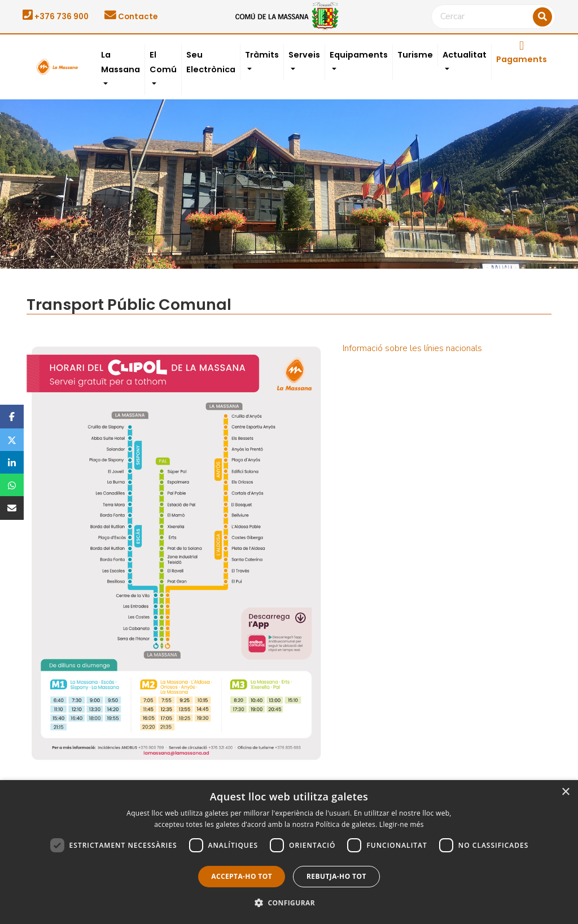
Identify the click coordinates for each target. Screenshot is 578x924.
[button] (289, 903)
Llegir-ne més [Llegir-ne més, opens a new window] (402, 824)
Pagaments (522, 52)
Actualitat (465, 55)
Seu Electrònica (211, 62)
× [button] (565, 792)
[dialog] (289, 852)
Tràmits (262, 55)
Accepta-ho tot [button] (242, 876)
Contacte (131, 17)
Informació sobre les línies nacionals (412, 348)
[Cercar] (493, 17)
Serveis (304, 55)
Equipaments (359, 55)
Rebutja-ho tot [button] (336, 876)
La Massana (121, 62)
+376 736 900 (56, 17)
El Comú (163, 62)
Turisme (415, 55)
